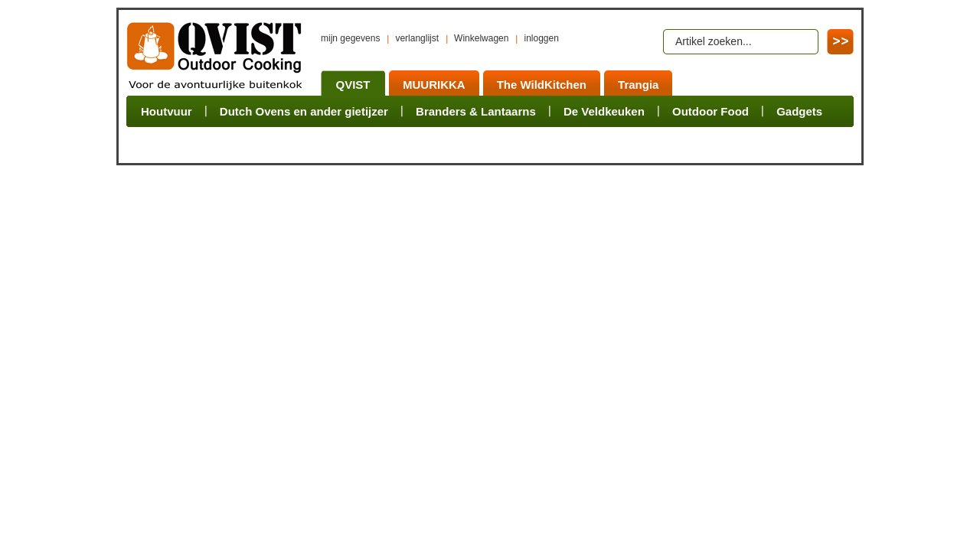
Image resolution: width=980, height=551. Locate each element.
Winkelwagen (481, 38)
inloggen (541, 38)
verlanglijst (417, 38)
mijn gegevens (350, 38)
